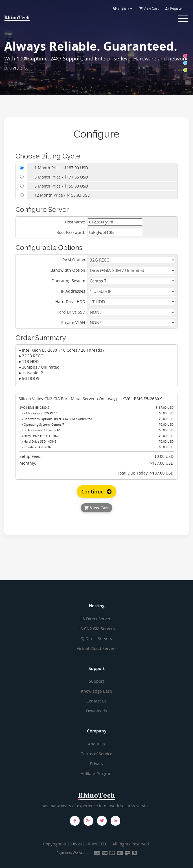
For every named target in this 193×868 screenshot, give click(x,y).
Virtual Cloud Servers (97, 648)
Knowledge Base (97, 691)
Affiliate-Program (97, 774)
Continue (97, 491)
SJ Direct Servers (97, 639)
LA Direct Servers (97, 619)
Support (97, 681)
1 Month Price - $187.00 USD (61, 168)
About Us (97, 744)
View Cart (149, 8)
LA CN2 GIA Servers (97, 629)
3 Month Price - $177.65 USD (61, 177)
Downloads (97, 711)
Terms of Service (97, 754)
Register (174, 8)
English (123, 8)
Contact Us (97, 701)
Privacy (97, 764)
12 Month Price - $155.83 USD (62, 195)
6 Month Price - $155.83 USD (61, 186)
